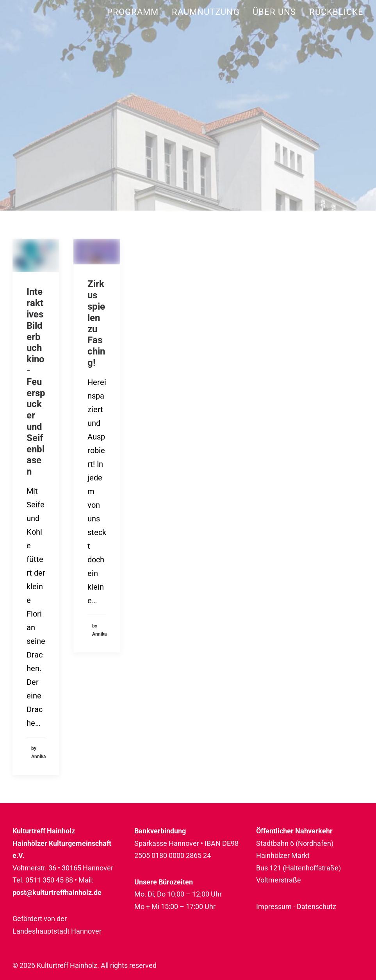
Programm (133, 12)
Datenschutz (316, 906)
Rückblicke (337, 12)
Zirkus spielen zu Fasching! (96, 323)
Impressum (274, 906)
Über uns (274, 12)
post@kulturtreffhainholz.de (57, 892)
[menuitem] (136, 12)
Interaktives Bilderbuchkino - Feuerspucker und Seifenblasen (36, 382)
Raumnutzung (206, 12)
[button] (36, 255)
